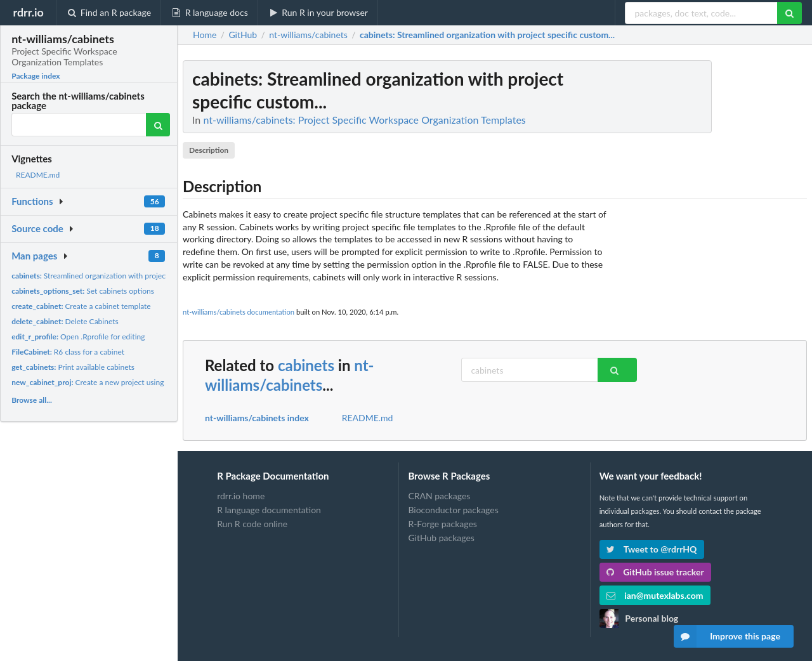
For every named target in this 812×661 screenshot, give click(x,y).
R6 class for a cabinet (68, 352)
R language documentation (269, 510)
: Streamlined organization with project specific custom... (487, 35)
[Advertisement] (712, 251)
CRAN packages (439, 496)
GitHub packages (441, 538)
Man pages (34, 256)
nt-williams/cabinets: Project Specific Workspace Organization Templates (364, 120)
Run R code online (252, 524)
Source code (37, 228)
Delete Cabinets (65, 321)
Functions (32, 201)
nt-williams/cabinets (290, 375)
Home (205, 35)
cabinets (306, 365)
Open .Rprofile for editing (78, 337)
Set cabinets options (83, 291)
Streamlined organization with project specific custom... (119, 276)
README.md (38, 175)
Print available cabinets (73, 367)
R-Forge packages (442, 524)
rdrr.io (28, 12)
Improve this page (727, 636)
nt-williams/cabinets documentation (239, 312)
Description (209, 150)
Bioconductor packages (453, 510)
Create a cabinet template (81, 306)
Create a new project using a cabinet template (120, 382)
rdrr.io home (241, 496)
